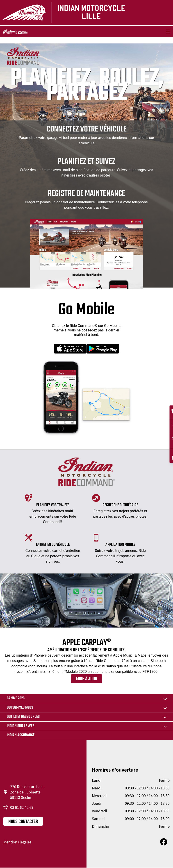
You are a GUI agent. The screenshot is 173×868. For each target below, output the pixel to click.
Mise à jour (86, 679)
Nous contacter (23, 822)
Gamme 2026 (16, 698)
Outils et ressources (23, 717)
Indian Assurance (21, 735)
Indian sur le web (21, 726)
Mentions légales (17, 842)
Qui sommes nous (20, 708)
